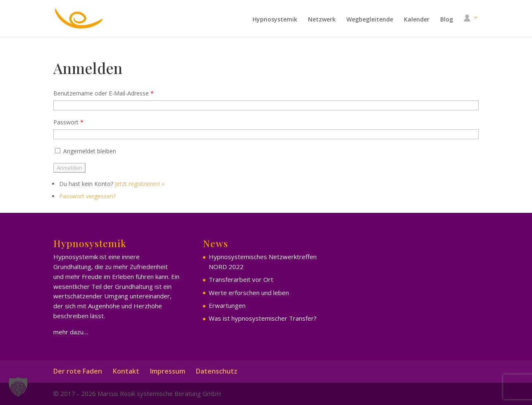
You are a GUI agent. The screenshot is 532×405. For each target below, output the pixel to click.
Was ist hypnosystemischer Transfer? (263, 318)
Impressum (168, 371)
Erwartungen (227, 305)
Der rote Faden (78, 371)
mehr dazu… (71, 332)
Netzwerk (322, 20)
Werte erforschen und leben (249, 293)
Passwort (68, 122)
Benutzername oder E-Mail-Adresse (104, 93)
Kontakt (126, 371)
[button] (18, 387)
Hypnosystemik (275, 20)
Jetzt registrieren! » (140, 184)
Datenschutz (217, 371)
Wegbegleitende (370, 20)
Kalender (417, 20)
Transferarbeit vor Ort (241, 279)
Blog (447, 20)
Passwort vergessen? (87, 196)
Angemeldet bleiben (85, 151)
